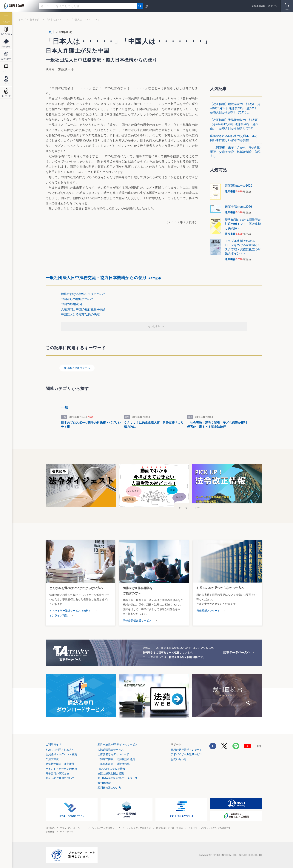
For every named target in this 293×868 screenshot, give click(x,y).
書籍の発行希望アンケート (186, 750)
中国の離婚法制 (71, 304)
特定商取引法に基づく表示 (170, 828)
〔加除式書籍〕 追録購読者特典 (116, 759)
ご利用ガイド (53, 744)
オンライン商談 (58, 615)
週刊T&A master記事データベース (117, 778)
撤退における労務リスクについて (83, 294)
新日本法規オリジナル (77, 368)
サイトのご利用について (60, 778)
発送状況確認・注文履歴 (60, 764)
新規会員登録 (259, 6)
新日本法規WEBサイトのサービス (118, 744)
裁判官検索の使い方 (109, 788)
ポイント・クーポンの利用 (61, 769)
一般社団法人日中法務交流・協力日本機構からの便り (103, 278)
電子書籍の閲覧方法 (57, 773)
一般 (49, 32)
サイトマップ (67, 832)
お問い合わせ (179, 759)
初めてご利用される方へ (60, 750)
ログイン (273, 6)
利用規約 (50, 828)
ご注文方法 (52, 759)
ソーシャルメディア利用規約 (136, 828)
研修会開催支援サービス (137, 620)
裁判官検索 (104, 783)
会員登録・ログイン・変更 (61, 754)
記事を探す (36, 20)
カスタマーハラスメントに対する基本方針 (210, 828)
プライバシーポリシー (71, 828)
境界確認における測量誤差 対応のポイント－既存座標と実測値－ (244, 224)
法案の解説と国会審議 (111, 773)
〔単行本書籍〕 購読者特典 (114, 764)
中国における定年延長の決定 (80, 314)
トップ (22, 20)
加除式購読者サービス (111, 750)
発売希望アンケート (208, 611)
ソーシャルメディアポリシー (102, 828)
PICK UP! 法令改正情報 (111, 769)
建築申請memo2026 (238, 207)
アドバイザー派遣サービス (186, 754)
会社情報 (50, 832)
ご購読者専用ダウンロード (113, 754)
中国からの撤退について (77, 299)
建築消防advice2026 (239, 186)
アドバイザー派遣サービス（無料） (70, 611)
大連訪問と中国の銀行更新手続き (83, 309)
